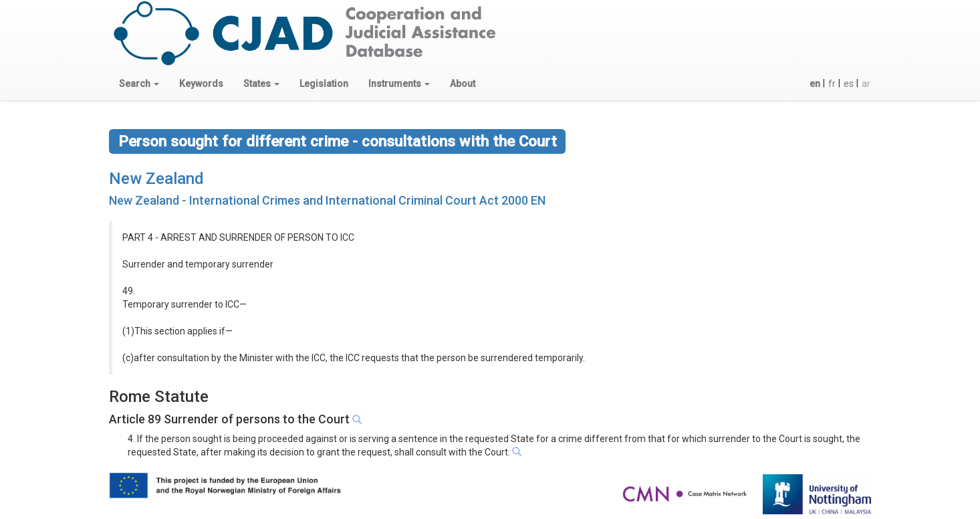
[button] (139, 84)
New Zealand (156, 179)
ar (866, 84)
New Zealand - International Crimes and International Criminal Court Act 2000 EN (327, 200)
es (849, 84)
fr (832, 84)
